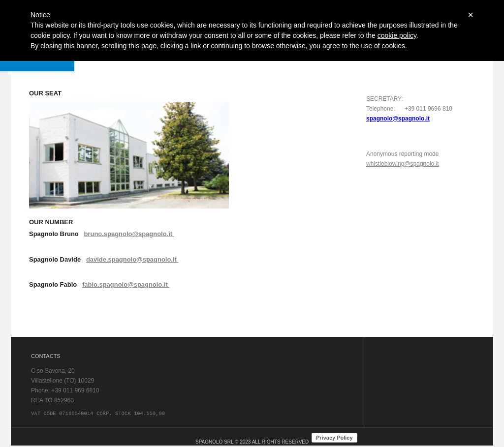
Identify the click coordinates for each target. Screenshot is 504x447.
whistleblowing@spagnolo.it (403, 164)
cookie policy (397, 35)
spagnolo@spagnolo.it (398, 119)
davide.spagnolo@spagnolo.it (131, 259)
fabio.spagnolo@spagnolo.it (125, 284)
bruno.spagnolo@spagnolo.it (129, 234)
